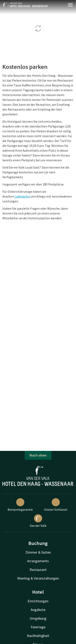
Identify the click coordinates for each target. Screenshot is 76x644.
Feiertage (38, 627)
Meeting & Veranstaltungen (38, 578)
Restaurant (38, 570)
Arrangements (38, 561)
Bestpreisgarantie (20, 505)
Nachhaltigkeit (38, 636)
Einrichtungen (38, 601)
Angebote (38, 610)
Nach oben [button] (38, 455)
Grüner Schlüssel (56, 505)
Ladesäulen (23, 196)
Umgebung (38, 618)
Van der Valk (38, 521)
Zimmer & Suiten (38, 552)
